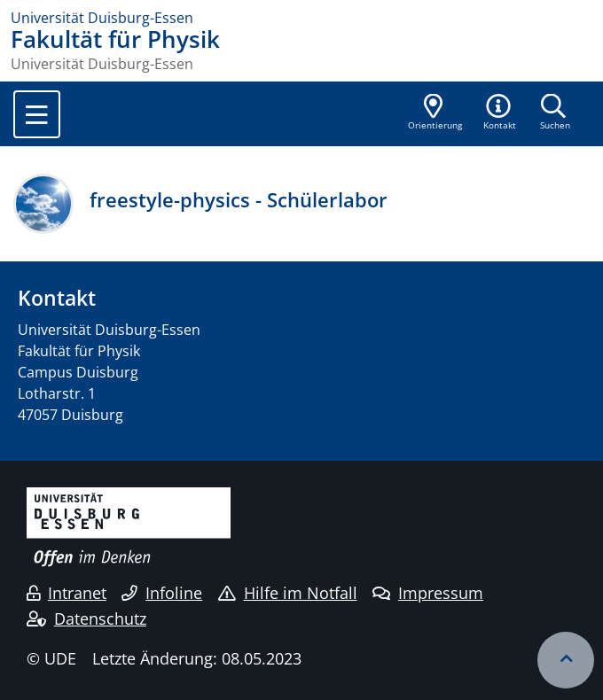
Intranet (67, 593)
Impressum (428, 593)
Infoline (162, 593)
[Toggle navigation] (37, 114)
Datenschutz (86, 618)
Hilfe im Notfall (288, 593)
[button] (500, 113)
